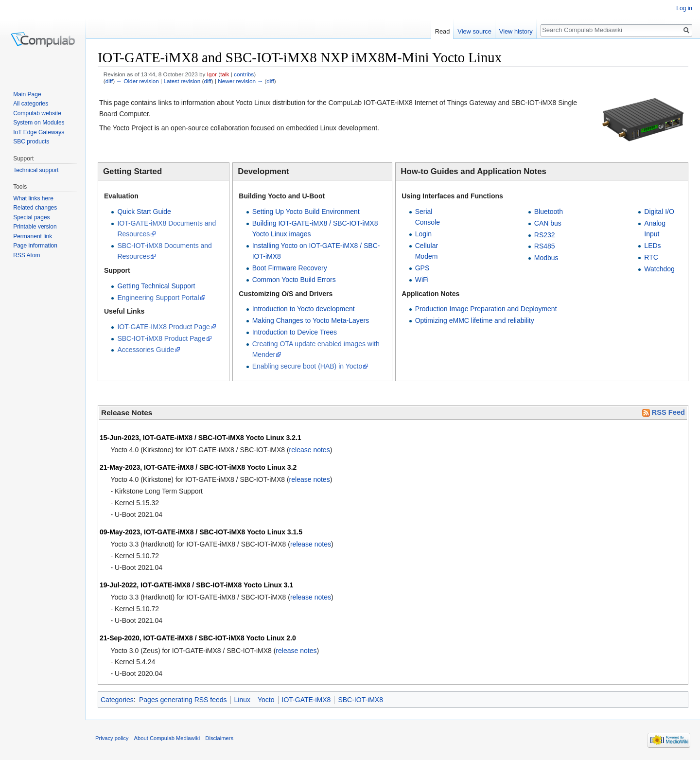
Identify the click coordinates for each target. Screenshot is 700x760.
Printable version (35, 227)
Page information (35, 246)
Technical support (36, 170)
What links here (33, 198)
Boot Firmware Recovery (290, 268)
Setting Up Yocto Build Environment (306, 212)
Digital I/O (659, 212)
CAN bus (548, 223)
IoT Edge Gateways (39, 132)
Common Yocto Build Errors (294, 280)
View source (474, 31)
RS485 (545, 246)
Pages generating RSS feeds (183, 700)
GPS (422, 268)
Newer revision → (240, 81)
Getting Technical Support (156, 286)
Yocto (266, 700)
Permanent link (33, 236)
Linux (242, 700)
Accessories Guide (146, 350)
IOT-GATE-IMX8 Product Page (163, 327)
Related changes (35, 208)
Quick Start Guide (144, 212)
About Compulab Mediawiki (167, 738)
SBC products (31, 141)
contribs (244, 74)
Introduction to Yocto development (304, 309)
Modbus (546, 258)
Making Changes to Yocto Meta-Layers (311, 320)
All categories (31, 104)
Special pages (31, 217)
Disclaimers (219, 738)
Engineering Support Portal (158, 298)
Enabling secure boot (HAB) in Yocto (307, 366)
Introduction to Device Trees (295, 332)
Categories (117, 700)
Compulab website (37, 113)
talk (225, 74)
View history (516, 31)
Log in (684, 8)
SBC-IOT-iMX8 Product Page (161, 338)
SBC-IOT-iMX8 (360, 700)
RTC (651, 257)
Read (443, 31)
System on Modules (39, 123)
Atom (34, 255)
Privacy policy (112, 738)
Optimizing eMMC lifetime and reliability (475, 320)
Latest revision (182, 81)
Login (423, 234)
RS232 (545, 235)
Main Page (27, 94)
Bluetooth (549, 212)
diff (109, 81)
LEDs (652, 246)
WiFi (422, 280)
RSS (19, 255)
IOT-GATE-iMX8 (306, 700)
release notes (310, 450)
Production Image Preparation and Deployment (486, 309)
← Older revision (138, 81)
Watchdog (659, 269)
